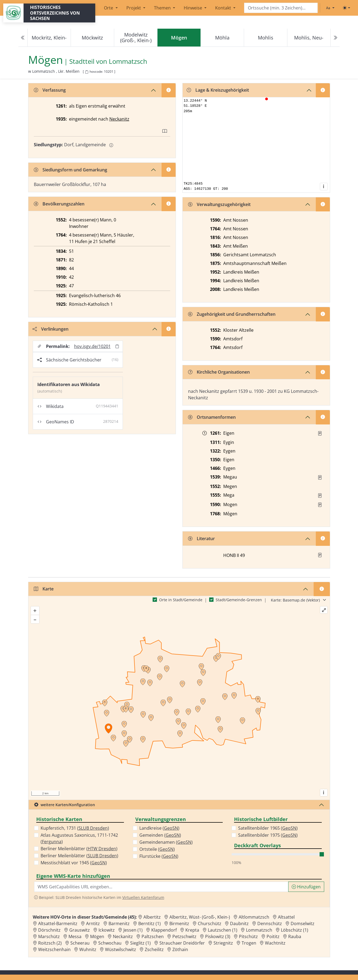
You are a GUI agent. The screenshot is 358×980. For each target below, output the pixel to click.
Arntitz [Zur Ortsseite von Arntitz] (93, 923)
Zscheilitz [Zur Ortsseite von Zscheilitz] (154, 949)
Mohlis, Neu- (309, 38)
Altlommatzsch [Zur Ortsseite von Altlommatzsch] (254, 917)
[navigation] (179, 38)
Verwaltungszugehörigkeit (219, 204)
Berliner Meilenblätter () (79, 849)
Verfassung (50, 90)
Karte (44, 589)
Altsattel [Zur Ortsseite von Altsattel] (286, 917)
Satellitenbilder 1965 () (268, 828)
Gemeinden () (160, 835)
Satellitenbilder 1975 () (268, 835)
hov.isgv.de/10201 (92, 346)
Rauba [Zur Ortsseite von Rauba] (295, 936)
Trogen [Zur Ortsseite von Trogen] (249, 943)
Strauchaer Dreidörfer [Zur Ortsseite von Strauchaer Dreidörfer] (182, 943)
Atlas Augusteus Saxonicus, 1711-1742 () (79, 838)
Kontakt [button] (224, 8)
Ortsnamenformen (212, 417)
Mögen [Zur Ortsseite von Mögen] (97, 936)
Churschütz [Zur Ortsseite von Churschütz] (210, 923)
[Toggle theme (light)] (346, 8)
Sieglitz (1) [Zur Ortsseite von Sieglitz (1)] (140, 943)
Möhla (222, 38)
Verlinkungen (50, 329)
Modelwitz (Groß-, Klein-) (136, 37)
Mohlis (266, 38)
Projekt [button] (134, 8)
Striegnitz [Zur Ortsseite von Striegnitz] (223, 943)
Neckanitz (119, 119)
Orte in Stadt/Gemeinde (181, 600)
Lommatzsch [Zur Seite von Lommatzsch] (128, 62)
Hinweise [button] (193, 8)
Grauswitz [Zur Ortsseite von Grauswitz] (80, 930)
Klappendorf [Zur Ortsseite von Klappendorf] (164, 930)
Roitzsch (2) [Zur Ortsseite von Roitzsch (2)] (50, 943)
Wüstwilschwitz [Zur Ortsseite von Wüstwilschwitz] (121, 949)
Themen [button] (163, 8)
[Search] (281, 8)
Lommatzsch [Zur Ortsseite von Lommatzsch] (259, 930)
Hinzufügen (306, 887)
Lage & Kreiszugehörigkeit (218, 90)
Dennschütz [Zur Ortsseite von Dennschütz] (270, 923)
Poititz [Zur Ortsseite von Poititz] (273, 936)
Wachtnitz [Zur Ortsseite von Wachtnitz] (275, 943)
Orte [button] (109, 8)
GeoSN (98, 863)
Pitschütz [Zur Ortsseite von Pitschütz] (248, 936)
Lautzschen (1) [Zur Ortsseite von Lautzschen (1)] (223, 930)
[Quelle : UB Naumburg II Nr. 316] (320, 433)
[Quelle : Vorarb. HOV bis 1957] (320, 477)
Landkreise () (159, 828)
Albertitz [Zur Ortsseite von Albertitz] (152, 917)
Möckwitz (92, 38)
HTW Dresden (102, 849)
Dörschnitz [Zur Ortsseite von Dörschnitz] (49, 930)
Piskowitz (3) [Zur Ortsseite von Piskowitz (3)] (218, 936)
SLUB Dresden (93, 828)
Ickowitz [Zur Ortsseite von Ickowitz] (107, 930)
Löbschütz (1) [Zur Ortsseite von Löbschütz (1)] (295, 930)
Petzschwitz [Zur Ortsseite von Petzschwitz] (184, 936)
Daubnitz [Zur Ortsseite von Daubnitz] (239, 923)
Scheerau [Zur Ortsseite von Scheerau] (80, 943)
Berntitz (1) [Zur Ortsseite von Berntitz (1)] (150, 923)
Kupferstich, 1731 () (75, 828)
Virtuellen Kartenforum (143, 897)
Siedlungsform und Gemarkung (70, 170)
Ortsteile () (157, 849)
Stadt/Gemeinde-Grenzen (239, 600)
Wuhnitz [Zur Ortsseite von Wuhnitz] (88, 949)
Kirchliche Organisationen (219, 372)
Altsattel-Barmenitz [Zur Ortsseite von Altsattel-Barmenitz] (58, 923)
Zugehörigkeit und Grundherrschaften (232, 314)
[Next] (335, 38)
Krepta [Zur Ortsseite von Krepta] (192, 930)
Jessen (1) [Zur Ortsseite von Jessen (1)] (133, 930)
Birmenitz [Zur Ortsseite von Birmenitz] (179, 923)
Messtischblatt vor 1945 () (74, 863)
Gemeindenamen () (166, 842)
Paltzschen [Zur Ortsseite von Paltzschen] (153, 936)
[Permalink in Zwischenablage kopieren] (117, 346)
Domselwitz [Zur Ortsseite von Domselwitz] (303, 923)
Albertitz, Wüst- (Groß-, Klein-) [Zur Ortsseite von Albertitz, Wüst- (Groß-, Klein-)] (200, 917)
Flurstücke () (159, 856)
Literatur (201, 539)
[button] (320, 433)
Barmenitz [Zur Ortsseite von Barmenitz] (119, 923)
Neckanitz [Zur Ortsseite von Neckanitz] (123, 936)
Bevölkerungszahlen (59, 204)
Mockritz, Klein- (49, 38)
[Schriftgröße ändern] (330, 8)
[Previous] (23, 38)
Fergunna (52, 842)
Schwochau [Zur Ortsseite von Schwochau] (110, 943)
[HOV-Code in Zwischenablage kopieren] (87, 72)
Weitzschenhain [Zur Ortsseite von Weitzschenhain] (54, 949)
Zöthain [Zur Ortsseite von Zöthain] (180, 949)
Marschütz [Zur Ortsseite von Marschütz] (49, 936)
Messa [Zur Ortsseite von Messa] (75, 936)
